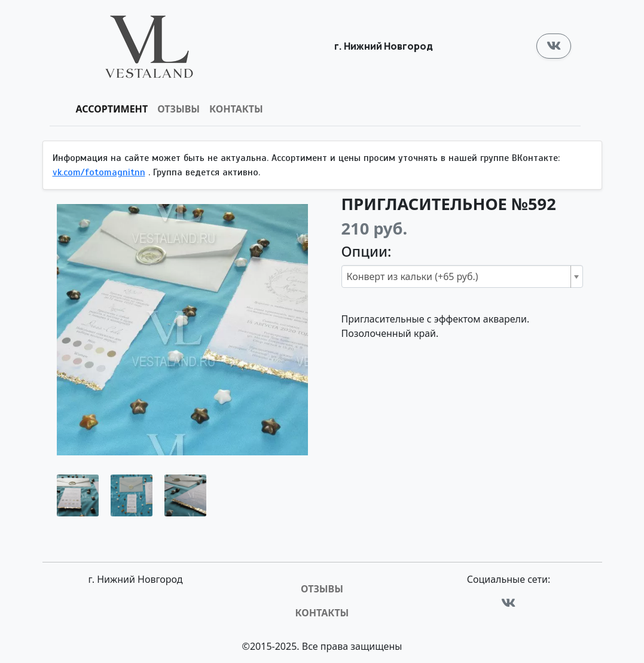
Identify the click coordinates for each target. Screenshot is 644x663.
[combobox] (462, 276)
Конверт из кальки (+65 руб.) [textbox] (413, 276)
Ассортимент (112, 109)
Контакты (236, 109)
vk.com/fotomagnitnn (99, 172)
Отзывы (178, 109)
